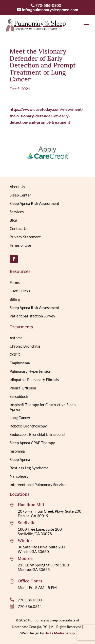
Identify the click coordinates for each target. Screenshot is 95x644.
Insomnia (17, 451)
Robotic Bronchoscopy (28, 426)
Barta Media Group (60, 633)
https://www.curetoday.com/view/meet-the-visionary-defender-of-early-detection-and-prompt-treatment (46, 116)
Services (17, 212)
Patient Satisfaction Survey (32, 316)
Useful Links (20, 291)
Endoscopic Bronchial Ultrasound (37, 434)
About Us (17, 187)
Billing (15, 299)
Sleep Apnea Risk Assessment (34, 203)
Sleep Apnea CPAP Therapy (32, 443)
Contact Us (19, 228)
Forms (15, 282)
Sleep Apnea (20, 459)
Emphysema (20, 363)
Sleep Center (20, 195)
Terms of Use (20, 245)
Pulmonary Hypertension (30, 371)
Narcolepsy (19, 476)
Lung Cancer (20, 418)
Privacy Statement (25, 237)
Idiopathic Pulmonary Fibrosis (34, 380)
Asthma (16, 338)
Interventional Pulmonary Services (39, 485)
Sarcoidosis (19, 396)
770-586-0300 (48, 5)
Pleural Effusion (23, 388)
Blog (13, 220)
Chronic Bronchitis (25, 346)
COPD (15, 354)
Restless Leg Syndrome (29, 468)
